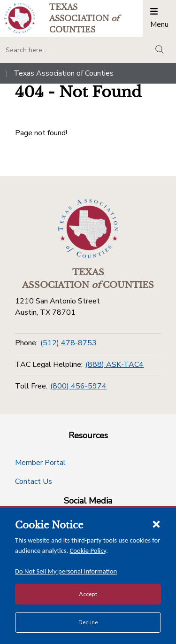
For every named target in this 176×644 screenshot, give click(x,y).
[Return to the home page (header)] (19, 18)
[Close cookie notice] (156, 524)
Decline (88, 622)
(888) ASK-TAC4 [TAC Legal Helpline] (115, 365)
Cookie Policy (88, 551)
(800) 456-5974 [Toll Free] (78, 386)
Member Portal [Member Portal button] (40, 463)
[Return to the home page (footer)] (88, 229)
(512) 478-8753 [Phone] (69, 343)
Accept (88, 594)
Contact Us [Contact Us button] (34, 481)
